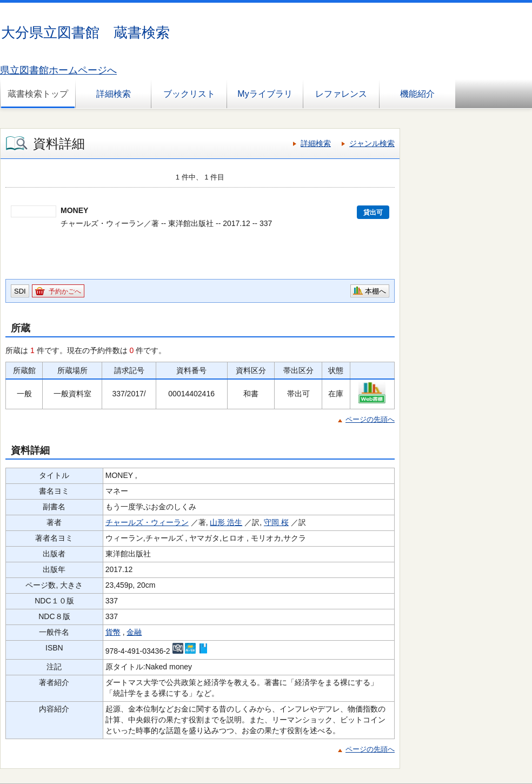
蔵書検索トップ (38, 94)
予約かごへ (65, 291)
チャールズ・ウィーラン (147, 522)
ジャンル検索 (372, 143)
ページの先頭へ (370, 419)
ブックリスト (189, 94)
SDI (20, 291)
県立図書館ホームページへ (58, 70)
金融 (134, 632)
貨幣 (113, 632)
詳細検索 (114, 94)
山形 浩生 (226, 522)
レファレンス (341, 94)
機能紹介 (417, 94)
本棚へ (375, 291)
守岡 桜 (276, 522)
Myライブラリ (265, 94)
